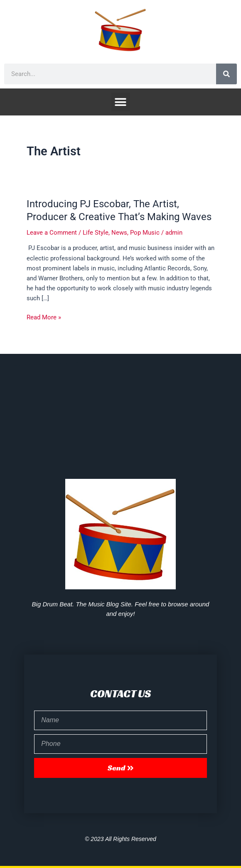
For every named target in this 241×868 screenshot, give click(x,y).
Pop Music (145, 233)
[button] (121, 102)
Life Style (96, 233)
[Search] (226, 74)
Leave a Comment (52, 233)
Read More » (44, 317)
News (119, 233)
